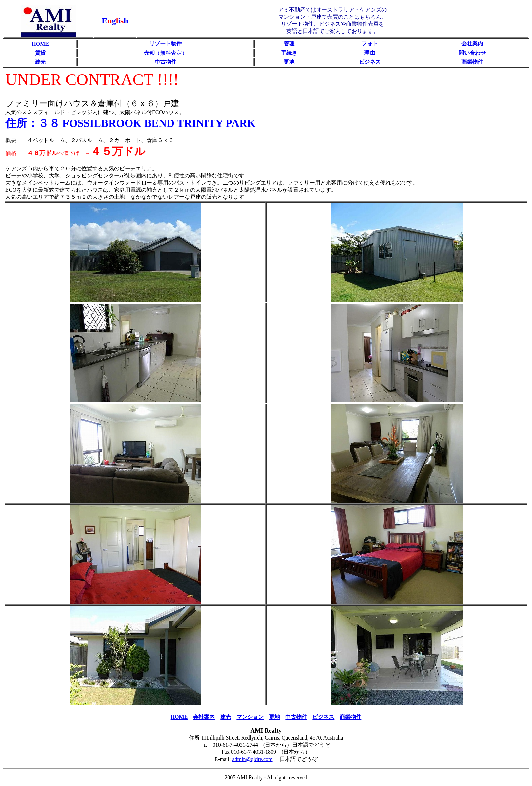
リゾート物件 (166, 44)
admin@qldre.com (252, 759)
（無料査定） (166, 53)
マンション (250, 717)
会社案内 (472, 44)
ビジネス (370, 62)
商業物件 (472, 62)
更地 (289, 62)
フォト (370, 44)
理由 (370, 53)
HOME (40, 44)
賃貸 (40, 53)
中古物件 (166, 62)
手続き (289, 53)
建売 (40, 62)
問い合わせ (472, 53)
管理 (289, 44)
